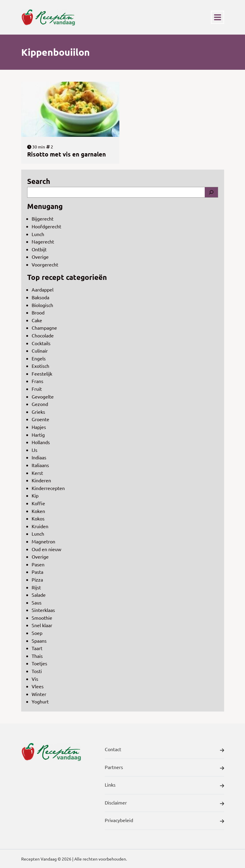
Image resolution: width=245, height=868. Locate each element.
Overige (40, 257)
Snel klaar (42, 625)
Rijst (36, 587)
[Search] (211, 192)
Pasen (38, 564)
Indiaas (39, 457)
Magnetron (43, 541)
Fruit (37, 389)
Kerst (37, 473)
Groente (40, 419)
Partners (164, 768)
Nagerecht (43, 241)
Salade (39, 595)
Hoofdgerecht (46, 226)
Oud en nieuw (46, 549)
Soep (37, 633)
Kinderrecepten (48, 488)
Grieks (38, 412)
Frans (37, 381)
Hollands (41, 442)
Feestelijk (42, 373)
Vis (35, 679)
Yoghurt (40, 701)
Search (39, 181)
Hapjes (39, 427)
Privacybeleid (164, 821)
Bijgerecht (43, 218)
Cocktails (41, 343)
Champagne (44, 328)
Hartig (38, 435)
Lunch (38, 234)
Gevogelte (43, 396)
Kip (35, 495)
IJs (34, 450)
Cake (37, 320)
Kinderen (41, 480)
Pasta (37, 572)
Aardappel (43, 289)
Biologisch (42, 305)
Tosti (37, 671)
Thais (37, 656)
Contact (164, 750)
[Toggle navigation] (218, 17)
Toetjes (39, 663)
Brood (38, 312)
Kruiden (40, 526)
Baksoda (40, 297)
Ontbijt (39, 249)
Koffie (38, 503)
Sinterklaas (43, 610)
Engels (39, 358)
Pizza (37, 579)
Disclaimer (164, 804)
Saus (37, 602)
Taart (37, 648)
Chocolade (43, 335)
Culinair (40, 351)
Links (164, 786)
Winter (39, 694)
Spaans (39, 641)
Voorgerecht (45, 264)
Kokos (38, 518)
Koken (38, 511)
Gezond (40, 404)
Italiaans (40, 465)
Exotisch (40, 366)
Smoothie (42, 618)
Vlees (38, 686)
